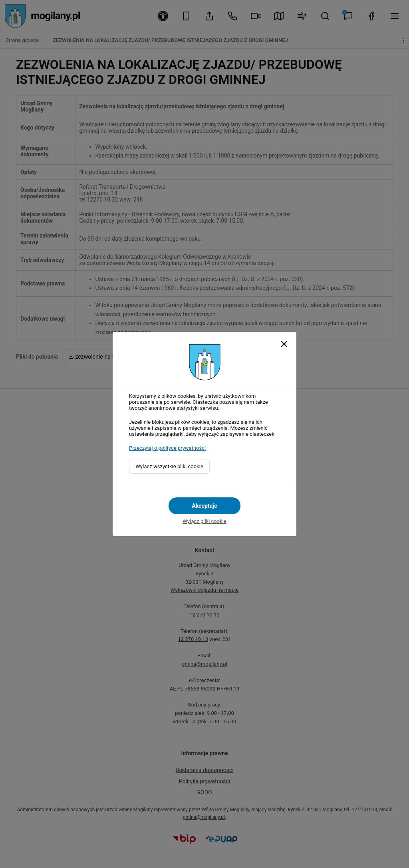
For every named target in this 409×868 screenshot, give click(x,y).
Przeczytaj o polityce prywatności (167, 448)
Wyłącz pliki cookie (204, 521)
